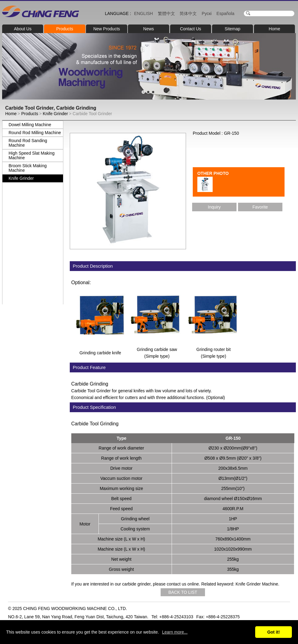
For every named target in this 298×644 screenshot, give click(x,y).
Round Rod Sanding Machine (28, 143)
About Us (23, 29)
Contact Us (190, 29)
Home (274, 29)
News (149, 29)
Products (65, 29)
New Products (107, 29)
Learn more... (175, 632)
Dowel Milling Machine (30, 125)
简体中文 (188, 13)
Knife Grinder (55, 114)
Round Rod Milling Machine (35, 133)
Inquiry (214, 207)
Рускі (207, 13)
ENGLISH (143, 13)
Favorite (260, 207)
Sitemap (232, 29)
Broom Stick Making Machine (28, 168)
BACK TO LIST (183, 592)
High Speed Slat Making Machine (32, 155)
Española (225, 13)
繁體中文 (166, 13)
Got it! (273, 632)
